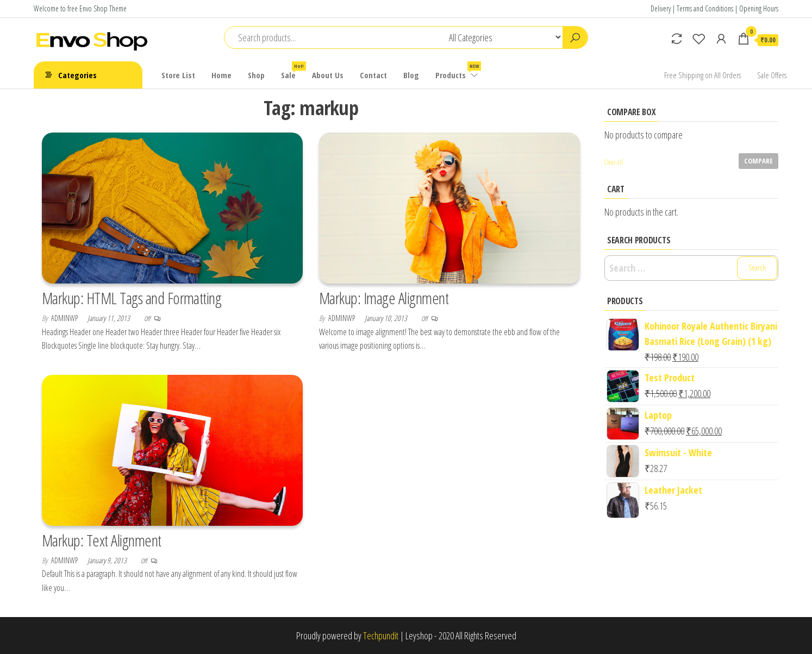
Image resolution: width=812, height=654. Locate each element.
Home (221, 75)
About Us (328, 75)
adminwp (65, 318)
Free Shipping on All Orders (702, 75)
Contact (373, 75)
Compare (758, 161)
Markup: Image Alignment (384, 298)
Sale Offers (772, 75)
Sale (292, 71)
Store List (178, 75)
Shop (256, 75)
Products (457, 71)
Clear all (614, 162)
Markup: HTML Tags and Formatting (132, 298)
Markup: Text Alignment (102, 540)
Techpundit (381, 636)
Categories (77, 75)
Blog (411, 75)
